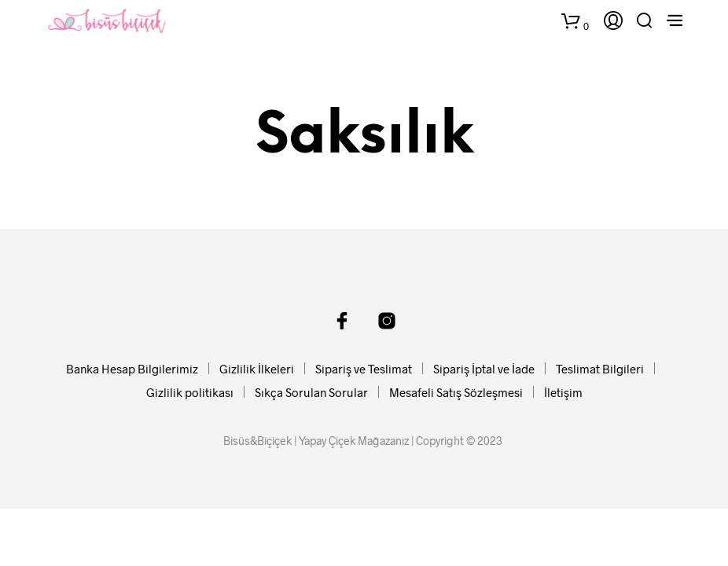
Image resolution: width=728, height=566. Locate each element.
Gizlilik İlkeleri (257, 369)
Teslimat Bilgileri (600, 369)
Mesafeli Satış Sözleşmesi (456, 392)
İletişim (563, 392)
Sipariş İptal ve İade (484, 369)
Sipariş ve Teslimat (364, 369)
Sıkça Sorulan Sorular (311, 392)
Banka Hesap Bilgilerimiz (132, 369)
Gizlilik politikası (190, 392)
